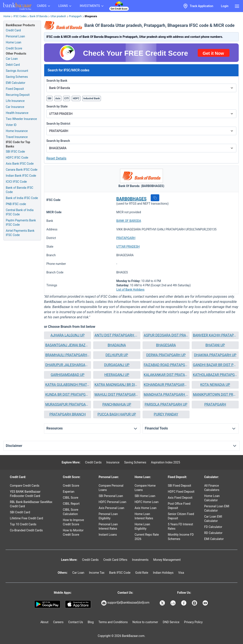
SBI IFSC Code (15, 152)
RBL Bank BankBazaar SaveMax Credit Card (31, 504)
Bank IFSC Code (120, 573)
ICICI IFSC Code (16, 182)
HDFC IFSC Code (17, 158)
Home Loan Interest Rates (144, 516)
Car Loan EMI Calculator (213, 519)
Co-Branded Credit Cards (26, 530)
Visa (181, 573)
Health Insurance (17, 113)
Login (225, 6)
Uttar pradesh (58, 16)
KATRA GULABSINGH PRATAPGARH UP (68, 385)
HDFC (76, 98)
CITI (67, 98)
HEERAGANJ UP (117, 375)
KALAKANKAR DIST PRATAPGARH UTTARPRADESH (166, 375)
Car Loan (12, 59)
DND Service (171, 622)
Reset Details (56, 158)
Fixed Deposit (15, 89)
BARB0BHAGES (131, 199)
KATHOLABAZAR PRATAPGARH (215, 375)
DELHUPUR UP (117, 355)
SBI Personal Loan (111, 496)
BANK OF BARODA (129, 221)
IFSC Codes (20, 16)
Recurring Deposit (18, 95)
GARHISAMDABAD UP (68, 375)
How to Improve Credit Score (73, 522)
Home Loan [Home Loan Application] (14, 42)
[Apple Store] (78, 604)
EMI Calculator (16, 83)
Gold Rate (142, 573)
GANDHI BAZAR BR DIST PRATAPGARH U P (215, 365)
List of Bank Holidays (130, 290)
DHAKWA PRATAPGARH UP (215, 355)
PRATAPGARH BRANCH (68, 414)
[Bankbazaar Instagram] (195, 603)
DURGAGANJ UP (117, 365)
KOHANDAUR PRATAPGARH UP (166, 385)
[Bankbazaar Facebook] (184, 603)
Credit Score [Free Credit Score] (14, 48)
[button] (155, 198)
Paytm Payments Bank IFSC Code (21, 222)
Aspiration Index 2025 (166, 462)
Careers (58, 622)
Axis (58, 98)
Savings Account (17, 71)
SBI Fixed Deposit (180, 486)
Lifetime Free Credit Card (26, 518)
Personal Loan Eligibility (108, 516)
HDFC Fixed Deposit (181, 492)
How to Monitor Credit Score (73, 532)
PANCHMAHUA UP (117, 404)
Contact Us (76, 622)
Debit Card (13, 65)
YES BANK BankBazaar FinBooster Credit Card (25, 494)
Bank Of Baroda (39, 16)
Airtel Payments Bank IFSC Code (20, 233)
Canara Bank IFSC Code (22, 170)
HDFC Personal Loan (112, 502)
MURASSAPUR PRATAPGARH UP (68, 404)
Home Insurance (17, 131)
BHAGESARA (166, 345)
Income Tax (97, 573)
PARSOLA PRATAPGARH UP (166, 404)
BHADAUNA (117, 345)
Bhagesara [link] (91, 16)
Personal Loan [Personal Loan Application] (15, 36)
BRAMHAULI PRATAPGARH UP (68, 355)
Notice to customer (145, 622)
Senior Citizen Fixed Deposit (181, 516)
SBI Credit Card (20, 512)
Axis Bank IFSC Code (20, 164)
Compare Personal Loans (111, 488)
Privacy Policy (193, 622)
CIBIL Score (71, 498)
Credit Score (71, 486)
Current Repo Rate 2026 (147, 537)
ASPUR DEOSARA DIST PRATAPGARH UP (166, 335)
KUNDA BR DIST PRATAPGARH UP (68, 395)
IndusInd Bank (92, 98)
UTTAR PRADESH (128, 247)
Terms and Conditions (113, 622)
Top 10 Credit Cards (23, 524)
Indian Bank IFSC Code (21, 176)
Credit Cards (93, 462)
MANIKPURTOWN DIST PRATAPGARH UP (215, 395)
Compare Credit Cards (25, 486)
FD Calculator (213, 527)
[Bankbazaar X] (163, 603)
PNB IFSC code (16, 204)
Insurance (113, 462)
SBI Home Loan (145, 496)
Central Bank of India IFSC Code (20, 212)
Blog (91, 622)
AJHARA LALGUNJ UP (68, 335)
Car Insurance (15, 107)
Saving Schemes (17, 77)
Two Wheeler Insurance (21, 119)
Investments (140, 560)
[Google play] (47, 604)
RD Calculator (213, 533)
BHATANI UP (215, 345)
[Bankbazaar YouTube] (206, 603)
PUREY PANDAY (166, 414)
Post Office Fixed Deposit (179, 506)
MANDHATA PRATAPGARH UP (166, 395)
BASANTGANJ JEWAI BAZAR (68, 345)
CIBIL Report (71, 504)
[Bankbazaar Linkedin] (173, 603)
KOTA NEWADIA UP (215, 385)
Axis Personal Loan (111, 508)
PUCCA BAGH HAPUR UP (117, 414)
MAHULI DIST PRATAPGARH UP (117, 395)
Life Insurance (15, 101)
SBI (49, 98)
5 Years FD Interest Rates (181, 526)
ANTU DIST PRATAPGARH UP (117, 335)
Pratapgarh (75, 16)
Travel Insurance (17, 137)
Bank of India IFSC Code (22, 198)
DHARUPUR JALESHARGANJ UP (68, 365)
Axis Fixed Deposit (180, 498)
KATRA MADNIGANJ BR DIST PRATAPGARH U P (117, 385)
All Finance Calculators (212, 488)
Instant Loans (108, 535)
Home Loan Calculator (212, 498)
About (44, 622)
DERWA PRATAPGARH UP (166, 355)
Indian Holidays (163, 573)
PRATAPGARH (126, 238)
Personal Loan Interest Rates (108, 526)
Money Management (167, 560)
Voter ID (11, 125)
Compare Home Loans (145, 488)
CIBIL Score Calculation (71, 512)
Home (7, 16)
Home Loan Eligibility (142, 526)
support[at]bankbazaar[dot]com (125, 603)
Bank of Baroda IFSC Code (20, 190)
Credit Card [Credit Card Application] (13, 30)
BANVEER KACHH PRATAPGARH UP (215, 335)
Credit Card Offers (115, 560)
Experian (69, 492)
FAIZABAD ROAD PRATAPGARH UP (166, 365)
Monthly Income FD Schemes (181, 537)
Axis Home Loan (146, 508)
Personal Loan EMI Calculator (217, 508)
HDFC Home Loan (147, 502)
